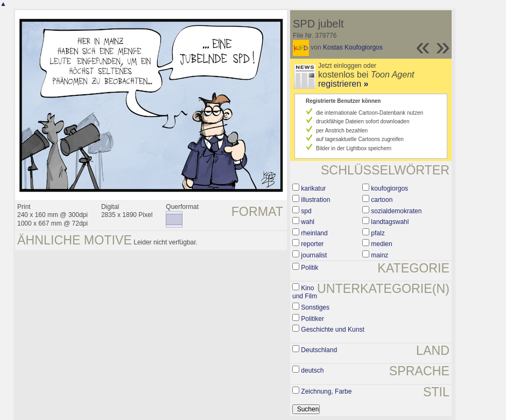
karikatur (313, 188)
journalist (314, 255)
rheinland (314, 233)
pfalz (378, 233)
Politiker (312, 319)
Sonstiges (315, 307)
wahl (308, 222)
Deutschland (319, 350)
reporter (312, 244)
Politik (310, 268)
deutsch (312, 370)
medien (381, 244)
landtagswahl (390, 222)
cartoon (382, 200)
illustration (315, 200)
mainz (380, 255)
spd (306, 211)
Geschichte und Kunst (332, 330)
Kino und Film (305, 292)
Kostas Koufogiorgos (353, 47)
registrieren (343, 84)
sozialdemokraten (396, 211)
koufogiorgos (389, 188)
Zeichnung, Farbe (326, 391)
